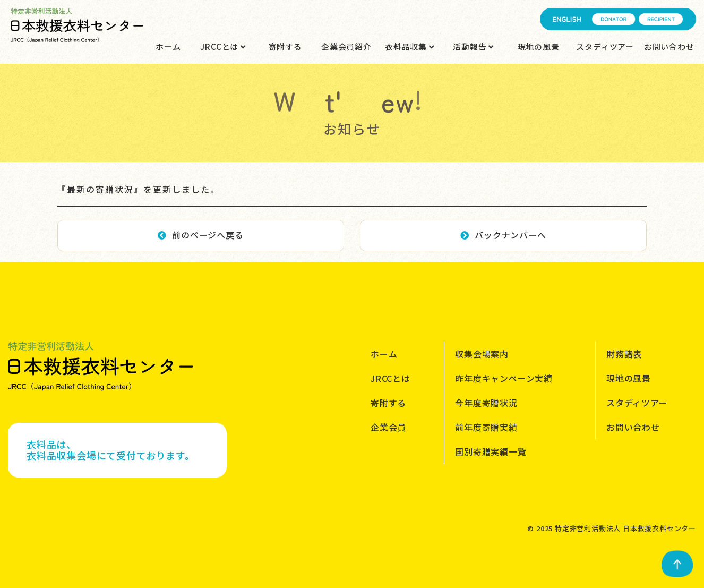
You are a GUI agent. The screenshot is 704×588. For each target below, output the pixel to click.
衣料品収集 (410, 46)
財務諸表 (624, 354)
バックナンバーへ (503, 235)
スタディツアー (605, 46)
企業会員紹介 (346, 46)
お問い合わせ (669, 46)
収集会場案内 (482, 354)
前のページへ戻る (200, 235)
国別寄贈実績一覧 (491, 451)
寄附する (285, 46)
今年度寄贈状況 (486, 403)
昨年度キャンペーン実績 (504, 378)
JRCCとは (223, 46)
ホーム (168, 46)
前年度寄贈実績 (486, 427)
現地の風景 (539, 46)
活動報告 (473, 46)
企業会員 (388, 427)
